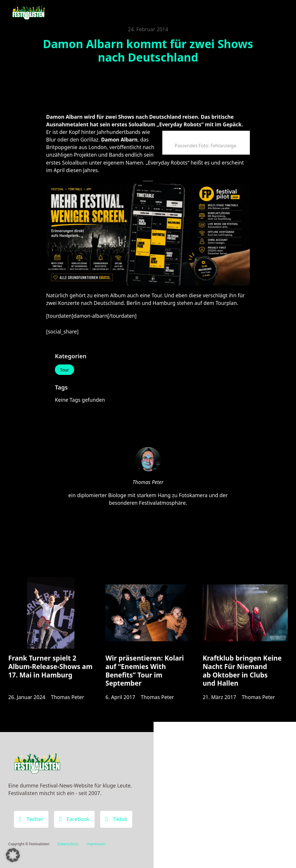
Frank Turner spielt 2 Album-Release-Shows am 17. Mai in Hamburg (50, 666)
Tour (65, 370)
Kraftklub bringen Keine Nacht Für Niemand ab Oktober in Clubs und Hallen (242, 671)
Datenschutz (68, 844)
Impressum (96, 844)
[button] (13, 855)
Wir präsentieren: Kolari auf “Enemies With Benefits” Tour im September (145, 671)
